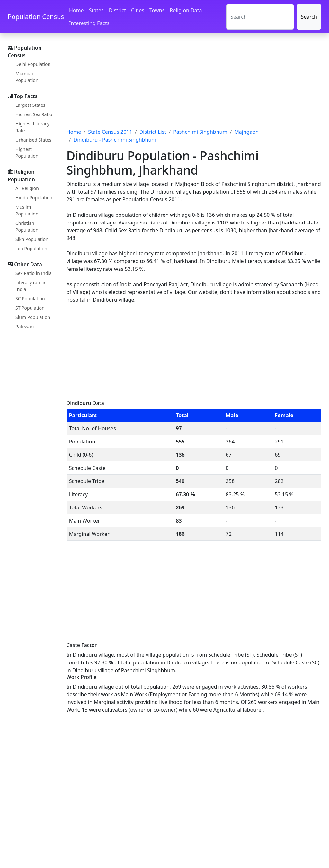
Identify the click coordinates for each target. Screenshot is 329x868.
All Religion (27, 188)
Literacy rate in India (31, 286)
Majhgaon (246, 132)
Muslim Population (27, 210)
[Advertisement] (194, 85)
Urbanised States (33, 140)
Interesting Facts (89, 23)
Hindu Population (34, 198)
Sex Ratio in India (34, 273)
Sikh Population (32, 239)
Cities (138, 10)
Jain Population (31, 248)
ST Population (30, 308)
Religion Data (186, 10)
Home (76, 10)
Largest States (30, 105)
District (117, 10)
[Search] (260, 17)
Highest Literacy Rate (32, 127)
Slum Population (33, 317)
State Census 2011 (110, 132)
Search (309, 17)
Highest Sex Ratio (34, 114)
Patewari (25, 327)
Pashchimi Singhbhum (200, 132)
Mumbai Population (27, 77)
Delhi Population (33, 64)
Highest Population (27, 152)
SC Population (30, 299)
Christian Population (27, 226)
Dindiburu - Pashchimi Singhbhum (115, 140)
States (96, 10)
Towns (157, 10)
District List (153, 132)
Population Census (36, 17)
